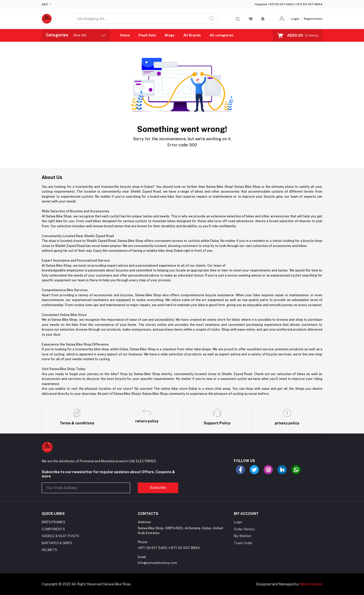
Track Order (243, 543)
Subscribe (158, 488)
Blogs (170, 35)
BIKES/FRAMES (53, 522)
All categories (221, 35)
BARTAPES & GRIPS (57, 543)
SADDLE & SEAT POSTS (60, 536)
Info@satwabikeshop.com (157, 563)
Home (125, 35)
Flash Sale (147, 35)
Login (295, 19)
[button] (263, 19)
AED (45, 4)
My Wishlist (243, 536)
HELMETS (49, 550)
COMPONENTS (53, 529)
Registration (313, 19)
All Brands (192, 35)
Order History (244, 529)
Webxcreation (311, 584)
